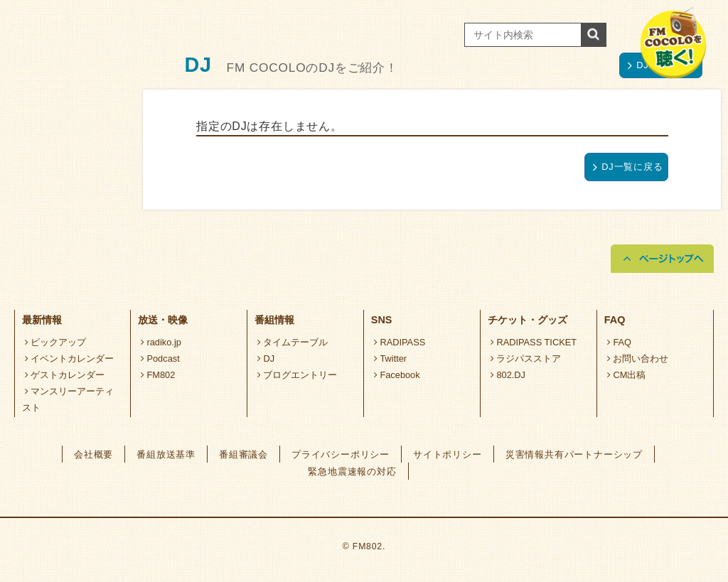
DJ (266, 359)
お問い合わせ (638, 359)
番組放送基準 (166, 454)
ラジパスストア (526, 359)
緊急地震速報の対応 (352, 471)
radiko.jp (161, 342)
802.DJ (508, 375)
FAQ (619, 342)
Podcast (160, 359)
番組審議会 (243, 454)
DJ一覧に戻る (628, 167)
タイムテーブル (293, 342)
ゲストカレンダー (65, 375)
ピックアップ (56, 342)
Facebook (397, 375)
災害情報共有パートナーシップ (574, 454)
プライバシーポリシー (341, 454)
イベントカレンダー (70, 359)
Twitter (391, 359)
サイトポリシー (448, 454)
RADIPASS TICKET (534, 342)
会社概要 (93, 454)
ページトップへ (662, 259)
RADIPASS (400, 342)
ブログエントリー (298, 375)
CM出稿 (627, 375)
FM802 (158, 375)
